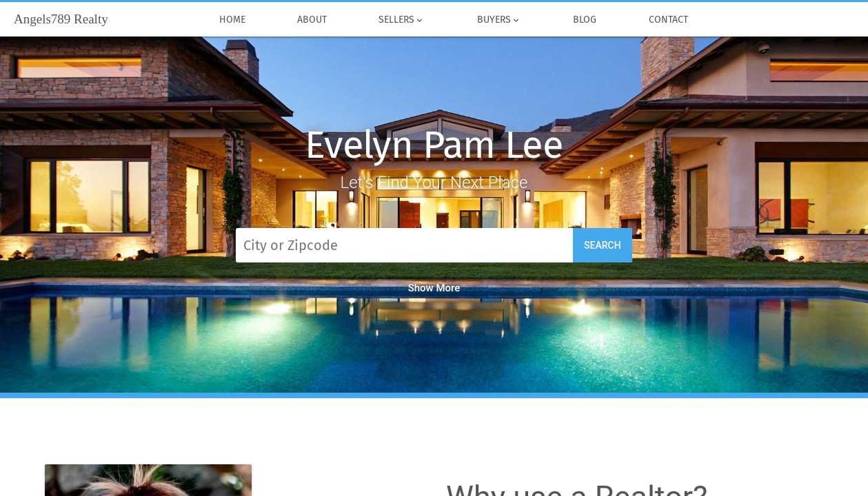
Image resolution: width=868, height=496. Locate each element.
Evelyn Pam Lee (434, 145)
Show (434, 288)
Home (232, 20)
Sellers (402, 20)
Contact (668, 20)
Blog (584, 20)
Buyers (499, 20)
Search (603, 245)
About (312, 20)
